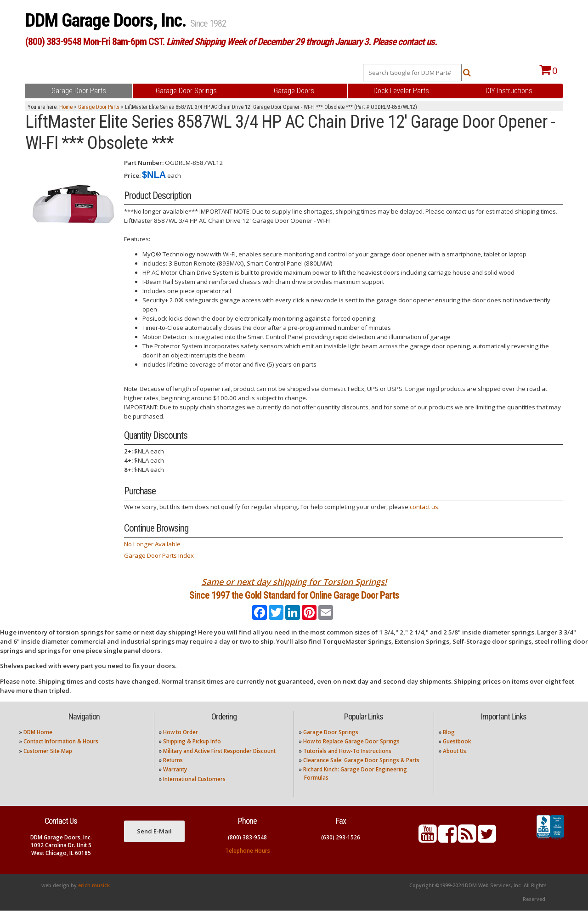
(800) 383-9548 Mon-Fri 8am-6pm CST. (231, 42)
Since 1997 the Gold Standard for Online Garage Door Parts (294, 601)
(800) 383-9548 (247, 849)
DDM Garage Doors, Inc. (108, 20)
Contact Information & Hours (61, 754)
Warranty (175, 782)
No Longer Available (152, 544)
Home (66, 107)
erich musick (94, 898)
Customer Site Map (48, 763)
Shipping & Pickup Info (192, 754)
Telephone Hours (248, 863)
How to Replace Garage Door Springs (351, 754)
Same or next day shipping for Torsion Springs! (294, 582)
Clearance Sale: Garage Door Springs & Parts (361, 773)
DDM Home (38, 744)
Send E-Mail (154, 843)
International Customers (194, 791)
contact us (424, 507)
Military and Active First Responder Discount (219, 763)
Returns (173, 773)
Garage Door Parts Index (159, 555)
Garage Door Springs (331, 744)
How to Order (181, 744)
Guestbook (457, 754)
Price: (132, 176)
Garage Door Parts (99, 107)
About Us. (455, 763)
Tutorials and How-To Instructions (347, 763)
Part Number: (144, 163)
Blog (449, 744)
